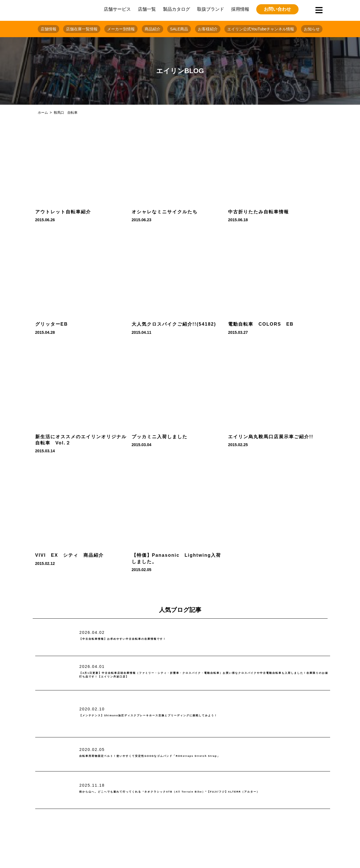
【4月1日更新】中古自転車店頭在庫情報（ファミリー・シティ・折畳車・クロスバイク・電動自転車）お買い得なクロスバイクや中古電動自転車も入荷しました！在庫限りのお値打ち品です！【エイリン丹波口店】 (204, 675)
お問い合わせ (277, 9)
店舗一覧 (147, 9)
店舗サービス (117, 9)
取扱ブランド (211, 9)
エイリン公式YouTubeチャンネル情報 (261, 29)
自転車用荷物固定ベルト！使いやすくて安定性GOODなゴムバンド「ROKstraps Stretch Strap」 (194, 756)
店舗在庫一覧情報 (82, 29)
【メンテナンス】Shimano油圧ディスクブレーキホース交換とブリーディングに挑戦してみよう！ (192, 716)
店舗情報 (48, 29)
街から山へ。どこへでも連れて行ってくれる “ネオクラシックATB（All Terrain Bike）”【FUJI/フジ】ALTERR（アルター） (200, 792)
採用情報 (240, 9)
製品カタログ (176, 9)
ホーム (43, 113)
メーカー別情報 (121, 29)
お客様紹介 (208, 29)
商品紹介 (153, 29)
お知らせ (312, 29)
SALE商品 (179, 29)
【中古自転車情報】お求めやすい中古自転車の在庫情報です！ (150, 639)
